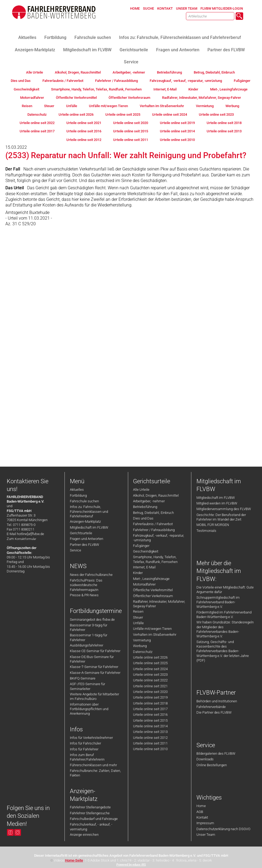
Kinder (138, 573)
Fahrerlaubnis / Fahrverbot (153, 524)
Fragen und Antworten (87, 539)
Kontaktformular (26, 539)
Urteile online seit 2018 (150, 703)
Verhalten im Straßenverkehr (155, 635)
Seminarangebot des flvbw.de (92, 620)
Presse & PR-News (84, 595)
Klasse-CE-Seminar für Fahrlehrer (95, 651)
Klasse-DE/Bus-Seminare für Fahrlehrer (92, 659)
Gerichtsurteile (81, 533)
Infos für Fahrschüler (85, 743)
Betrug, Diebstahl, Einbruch (153, 513)
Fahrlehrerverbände (211, 707)
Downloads (205, 759)
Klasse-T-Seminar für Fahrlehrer (94, 667)
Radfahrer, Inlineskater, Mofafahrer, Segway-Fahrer (159, 604)
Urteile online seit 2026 (150, 657)
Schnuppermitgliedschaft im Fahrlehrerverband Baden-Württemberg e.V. (218, 602)
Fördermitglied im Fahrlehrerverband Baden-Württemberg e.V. (224, 615)
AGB (200, 812)
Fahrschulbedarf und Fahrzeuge (94, 819)
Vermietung (142, 640)
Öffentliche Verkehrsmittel (153, 590)
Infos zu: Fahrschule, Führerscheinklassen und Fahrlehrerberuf (89, 511)
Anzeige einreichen (84, 835)
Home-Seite (74, 860)
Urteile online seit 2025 (150, 663)
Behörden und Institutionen (217, 701)
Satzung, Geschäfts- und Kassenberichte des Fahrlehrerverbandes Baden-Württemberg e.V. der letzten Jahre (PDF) (223, 651)
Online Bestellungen (212, 765)
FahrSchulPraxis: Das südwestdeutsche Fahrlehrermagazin (86, 585)
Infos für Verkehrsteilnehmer (91, 738)
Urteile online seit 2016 (150, 715)
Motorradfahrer (144, 584)
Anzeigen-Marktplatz (85, 522)
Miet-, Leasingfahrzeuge (151, 579)
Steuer (138, 617)
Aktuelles (77, 490)
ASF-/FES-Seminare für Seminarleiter (87, 686)
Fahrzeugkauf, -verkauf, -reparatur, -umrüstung (159, 538)
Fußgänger (141, 546)
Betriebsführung (145, 507)
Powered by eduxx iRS (131, 865)
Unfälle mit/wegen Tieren (152, 629)
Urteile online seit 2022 (150, 680)
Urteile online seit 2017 (150, 709)
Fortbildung (78, 495)
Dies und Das (143, 518)
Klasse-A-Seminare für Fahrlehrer (95, 673)
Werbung (140, 646)
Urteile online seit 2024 (150, 669)
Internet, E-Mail (144, 567)
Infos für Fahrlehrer (84, 749)
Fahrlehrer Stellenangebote (90, 807)
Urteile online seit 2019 (150, 697)
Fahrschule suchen (84, 501)
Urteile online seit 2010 (150, 749)
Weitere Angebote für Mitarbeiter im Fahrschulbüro (94, 696)
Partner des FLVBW (85, 545)
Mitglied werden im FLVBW (217, 503)
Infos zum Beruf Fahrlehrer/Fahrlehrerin (87, 757)
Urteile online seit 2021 (150, 686)
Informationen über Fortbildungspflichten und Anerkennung (89, 709)
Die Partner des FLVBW (214, 712)
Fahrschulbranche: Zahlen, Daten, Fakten (95, 773)
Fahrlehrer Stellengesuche (90, 813)
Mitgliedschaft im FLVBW (89, 527)
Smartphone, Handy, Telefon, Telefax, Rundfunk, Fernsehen (155, 559)
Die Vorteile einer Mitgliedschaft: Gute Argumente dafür (225, 590)
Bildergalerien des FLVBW (216, 753)
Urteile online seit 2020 (150, 692)
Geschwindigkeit (146, 551)
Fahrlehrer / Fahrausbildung (154, 530)
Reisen (138, 611)
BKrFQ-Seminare (83, 678)
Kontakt (202, 817)
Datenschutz (143, 652)
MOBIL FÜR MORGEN (213, 525)
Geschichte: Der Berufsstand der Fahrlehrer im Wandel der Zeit (221, 517)
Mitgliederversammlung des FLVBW (224, 509)
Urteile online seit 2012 (150, 738)
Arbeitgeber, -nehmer (149, 501)
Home (201, 806)
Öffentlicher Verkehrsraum (153, 596)
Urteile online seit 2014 (150, 726)
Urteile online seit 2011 (150, 743)
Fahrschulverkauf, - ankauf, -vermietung (91, 827)
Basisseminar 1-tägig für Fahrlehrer (89, 637)
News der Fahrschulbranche (91, 575)
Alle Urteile (141, 490)
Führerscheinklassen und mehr (93, 765)
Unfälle (138, 623)
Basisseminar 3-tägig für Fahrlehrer (89, 627)
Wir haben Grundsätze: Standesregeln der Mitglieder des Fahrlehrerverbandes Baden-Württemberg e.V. (225, 629)
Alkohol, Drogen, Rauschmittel (156, 495)
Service (76, 550)
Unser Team (206, 835)
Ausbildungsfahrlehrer (87, 645)
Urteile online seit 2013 (150, 732)
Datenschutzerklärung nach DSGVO (223, 829)
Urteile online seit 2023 (150, 675)
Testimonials (206, 531)
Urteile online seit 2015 (150, 720)
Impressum (205, 823)
